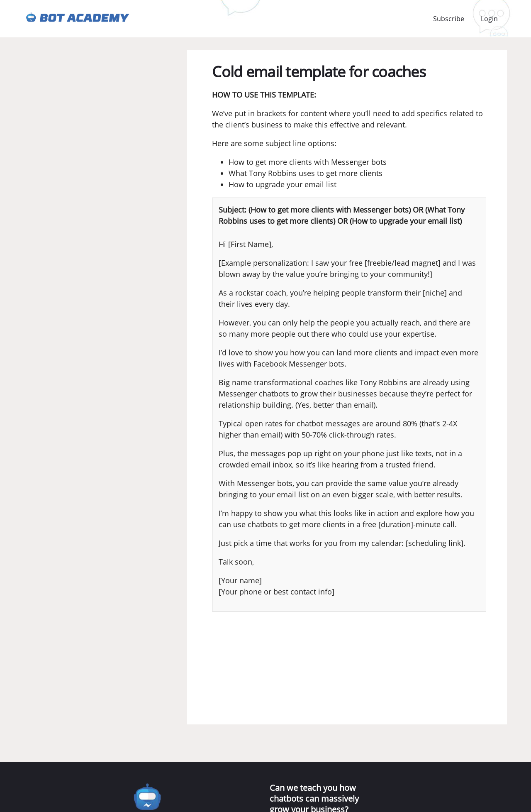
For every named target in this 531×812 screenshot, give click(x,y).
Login (489, 19)
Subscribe (449, 19)
